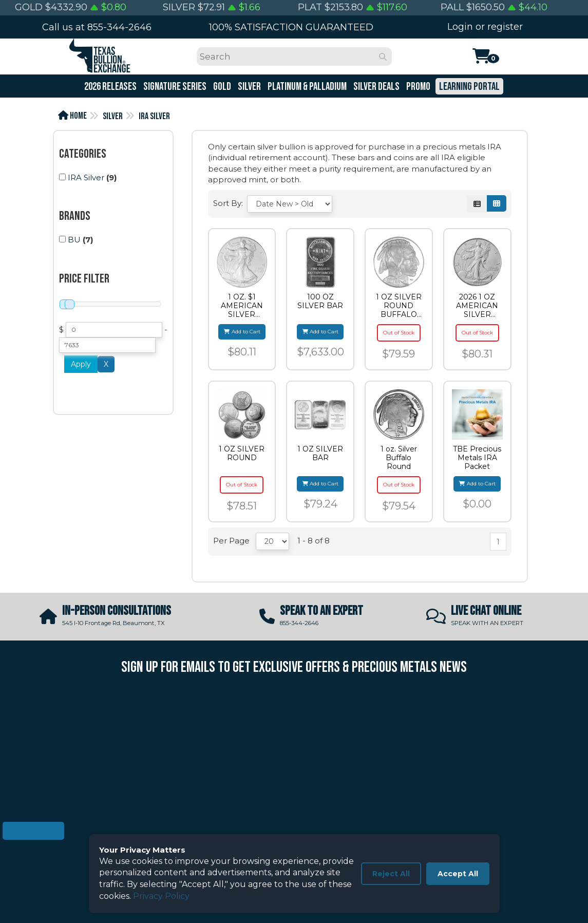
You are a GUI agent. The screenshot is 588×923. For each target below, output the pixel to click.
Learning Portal (469, 87)
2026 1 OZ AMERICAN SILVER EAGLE (477, 306)
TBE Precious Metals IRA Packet (477, 458)
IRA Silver (154, 116)
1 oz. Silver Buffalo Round (399, 458)
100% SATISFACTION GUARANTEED (291, 27)
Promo (418, 87)
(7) (76, 240)
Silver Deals (376, 87)
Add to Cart (242, 332)
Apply (81, 364)
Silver (249, 87)
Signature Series (174, 87)
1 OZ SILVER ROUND (242, 454)
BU (74, 240)
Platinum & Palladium (306, 87)
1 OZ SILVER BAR (320, 454)
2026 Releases (110, 87)
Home (72, 116)
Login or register (485, 27)
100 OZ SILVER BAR (320, 302)
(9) (88, 177)
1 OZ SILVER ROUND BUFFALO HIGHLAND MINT (399, 306)
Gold (221, 87)
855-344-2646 (119, 27)
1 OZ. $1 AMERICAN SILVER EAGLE (242, 306)
